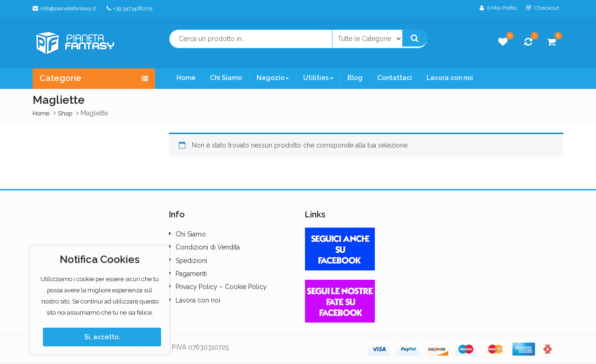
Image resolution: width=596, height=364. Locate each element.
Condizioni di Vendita (208, 247)
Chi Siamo (226, 78)
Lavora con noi (450, 78)
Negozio (273, 78)
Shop (65, 113)
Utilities (318, 78)
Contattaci (395, 78)
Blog (355, 78)
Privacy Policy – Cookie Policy (221, 287)
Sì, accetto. (102, 337)
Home (186, 78)
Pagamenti (191, 274)
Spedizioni (191, 261)
